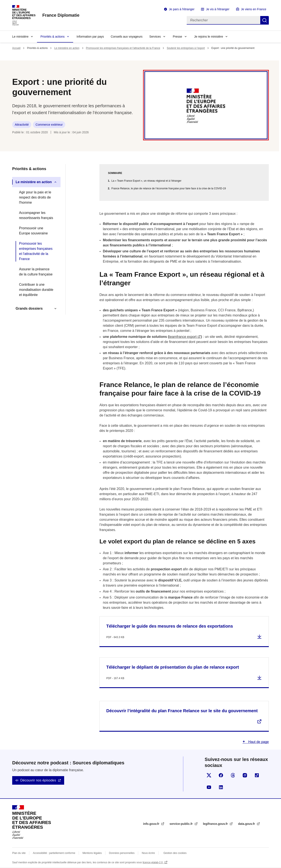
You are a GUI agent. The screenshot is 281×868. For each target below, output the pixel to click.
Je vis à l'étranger (218, 9)
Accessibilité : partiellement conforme (54, 853)
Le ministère (20, 37)
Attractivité (22, 125)
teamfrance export (183, 337)
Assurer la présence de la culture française (36, 272)
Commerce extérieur (49, 125)
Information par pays (90, 37)
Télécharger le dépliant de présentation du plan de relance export (173, 667)
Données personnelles (122, 853)
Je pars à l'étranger (182, 9)
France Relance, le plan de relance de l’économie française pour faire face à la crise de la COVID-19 (169, 188)
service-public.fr (182, 824)
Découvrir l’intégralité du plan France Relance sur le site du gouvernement (182, 711)
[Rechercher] (223, 20)
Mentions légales (92, 853)
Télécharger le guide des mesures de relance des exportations (170, 626)
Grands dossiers (29, 308)
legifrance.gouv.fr (216, 824)
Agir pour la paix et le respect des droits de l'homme (35, 197)
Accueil (16, 48)
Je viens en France (254, 9)
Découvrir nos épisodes (38, 780)
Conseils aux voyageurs (127, 37)
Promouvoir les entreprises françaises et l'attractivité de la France (123, 48)
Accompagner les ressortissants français (36, 215)
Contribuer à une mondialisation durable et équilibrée (36, 290)
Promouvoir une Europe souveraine (33, 231)
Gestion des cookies (175, 853)
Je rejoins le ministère (209, 37)
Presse (177, 37)
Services (155, 37)
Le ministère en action (67, 48)
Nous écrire (148, 853)
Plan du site (19, 853)
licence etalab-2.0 (153, 862)
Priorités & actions (53, 37)
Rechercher (265, 20)
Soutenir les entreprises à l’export (186, 48)
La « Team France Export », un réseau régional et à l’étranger (146, 181)
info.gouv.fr (152, 824)
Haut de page (258, 742)
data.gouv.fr (247, 824)
